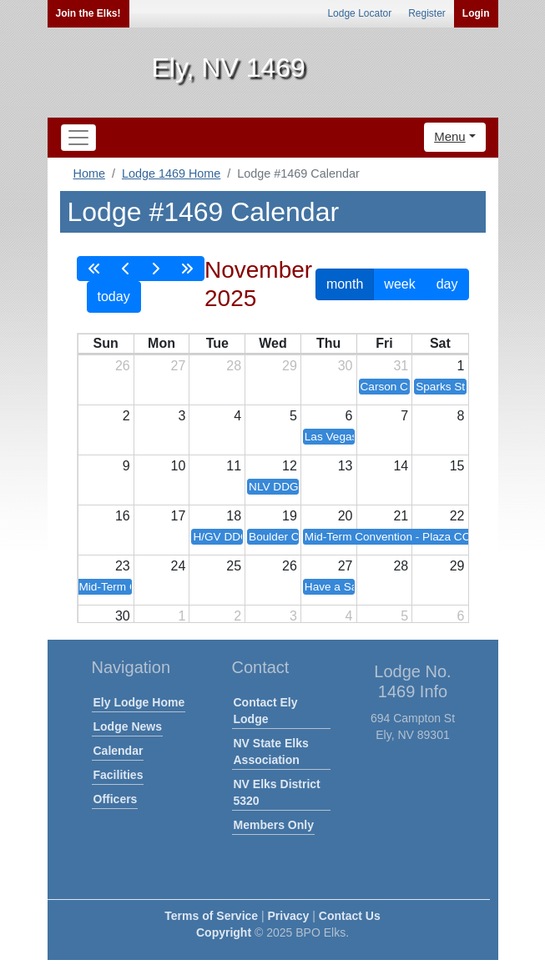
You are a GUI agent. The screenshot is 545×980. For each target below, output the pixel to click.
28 (234, 366)
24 (179, 566)
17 (179, 516)
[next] (155, 269)
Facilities (119, 775)
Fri (384, 343)
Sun (105, 343)
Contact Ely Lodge (266, 711)
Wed (272, 343)
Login (476, 13)
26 (123, 366)
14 (401, 466)
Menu (450, 136)
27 (179, 366)
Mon (161, 343)
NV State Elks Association (271, 751)
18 (234, 516)
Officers (116, 799)
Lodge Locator (359, 13)
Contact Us (350, 916)
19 (290, 516)
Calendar (119, 751)
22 (457, 516)
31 (401, 366)
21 (401, 516)
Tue (217, 343)
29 (290, 366)
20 (346, 516)
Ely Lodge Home (139, 702)
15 (457, 466)
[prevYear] (94, 269)
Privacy (289, 916)
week (399, 284)
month (345, 284)
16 (123, 516)
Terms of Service (211, 916)
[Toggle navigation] (78, 138)
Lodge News (128, 726)
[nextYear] (187, 269)
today (114, 297)
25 (234, 566)
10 (179, 466)
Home (89, 173)
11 (234, 466)
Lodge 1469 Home (171, 173)
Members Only (274, 825)
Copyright (224, 932)
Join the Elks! (88, 13)
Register (427, 13)
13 (346, 466)
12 (290, 466)
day (447, 284)
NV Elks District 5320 (277, 792)
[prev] (126, 269)
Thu (328, 343)
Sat (440, 343)
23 (123, 566)
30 (346, 366)
